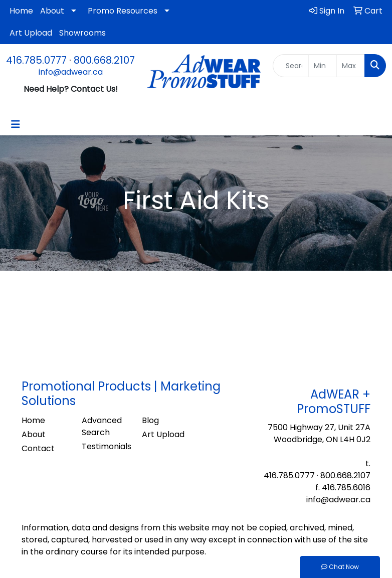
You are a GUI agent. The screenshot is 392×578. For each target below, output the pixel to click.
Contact (38, 448)
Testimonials (106, 446)
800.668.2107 (104, 60)
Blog (150, 420)
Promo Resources (123, 11)
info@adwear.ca (71, 72)
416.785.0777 (36, 60)
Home (21, 11)
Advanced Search (102, 426)
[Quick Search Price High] (351, 66)
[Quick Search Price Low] (323, 66)
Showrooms (82, 33)
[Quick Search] (291, 66)
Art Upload (31, 33)
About (52, 11)
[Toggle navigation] (16, 124)
